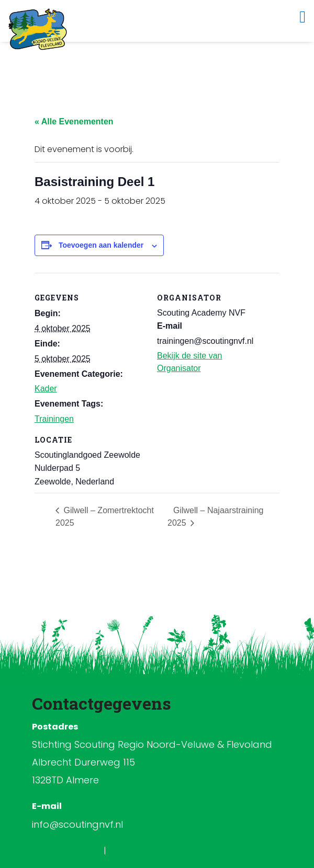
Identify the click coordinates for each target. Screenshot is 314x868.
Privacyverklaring (69, 850)
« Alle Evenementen (74, 121)
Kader (46, 389)
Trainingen (54, 419)
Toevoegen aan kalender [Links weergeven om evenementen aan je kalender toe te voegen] (101, 245)
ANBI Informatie (139, 850)
